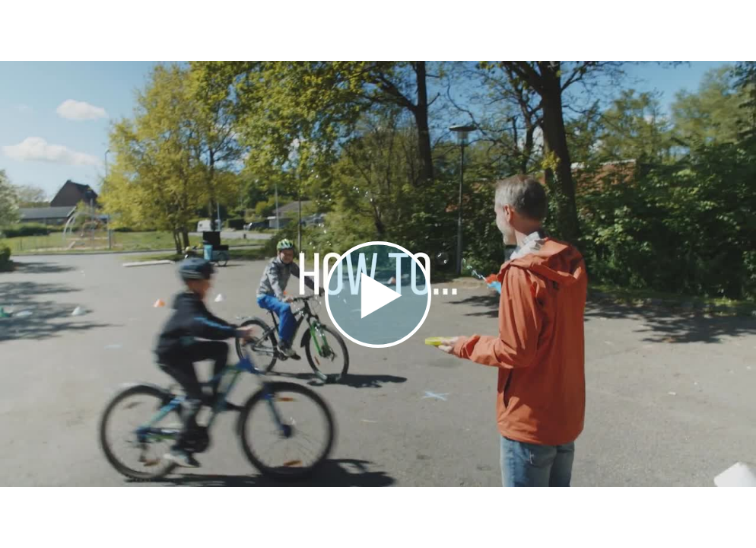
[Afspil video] (378, 344)
